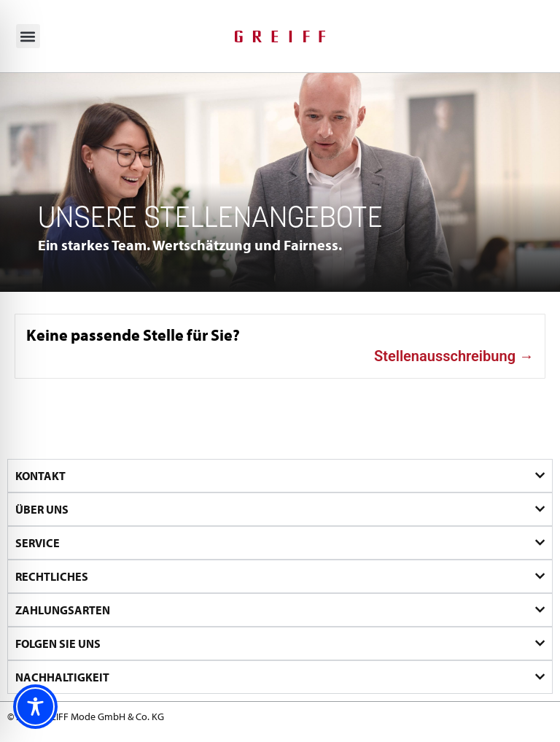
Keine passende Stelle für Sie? (133, 335)
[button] (28, 36)
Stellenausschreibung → (454, 356)
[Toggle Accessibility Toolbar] (35, 707)
